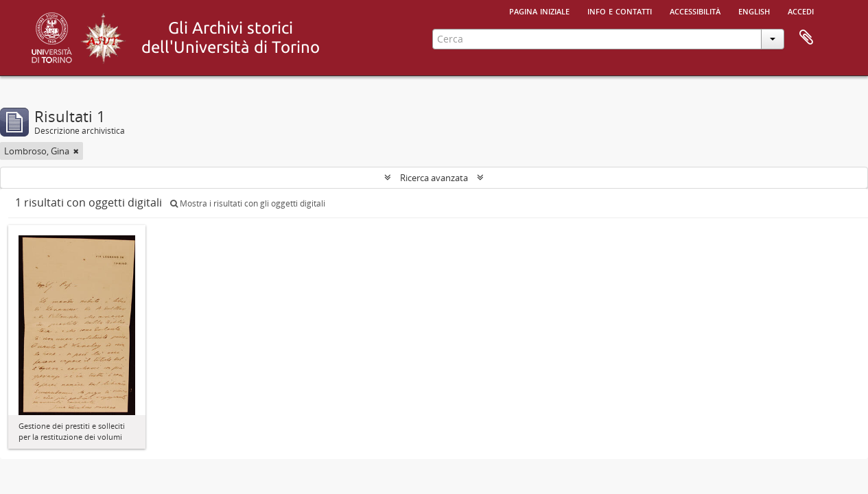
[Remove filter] (76, 151)
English (754, 10)
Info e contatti (620, 10)
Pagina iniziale (539, 10)
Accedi (801, 10)
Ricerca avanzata (434, 178)
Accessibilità (695, 10)
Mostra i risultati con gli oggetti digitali (248, 203)
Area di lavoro (806, 38)
